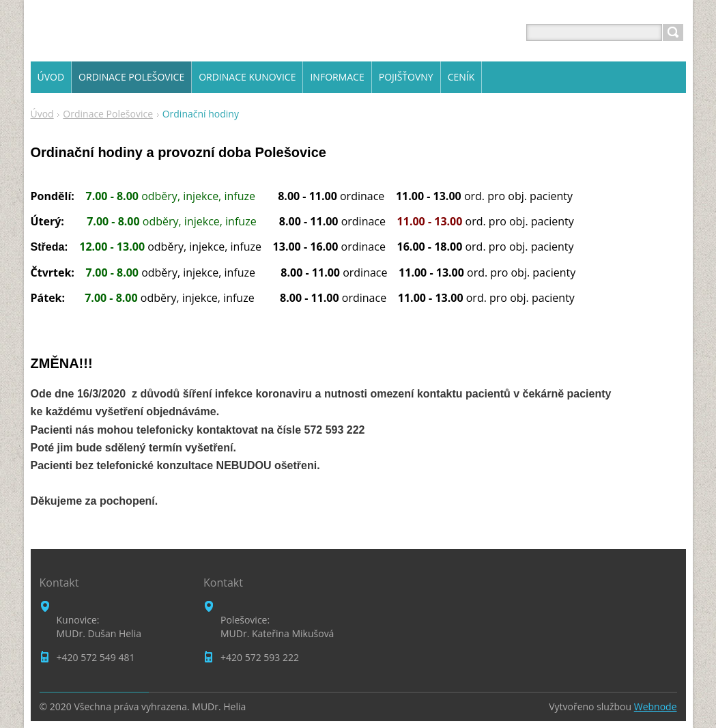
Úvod (42, 114)
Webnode (656, 706)
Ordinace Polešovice (108, 114)
